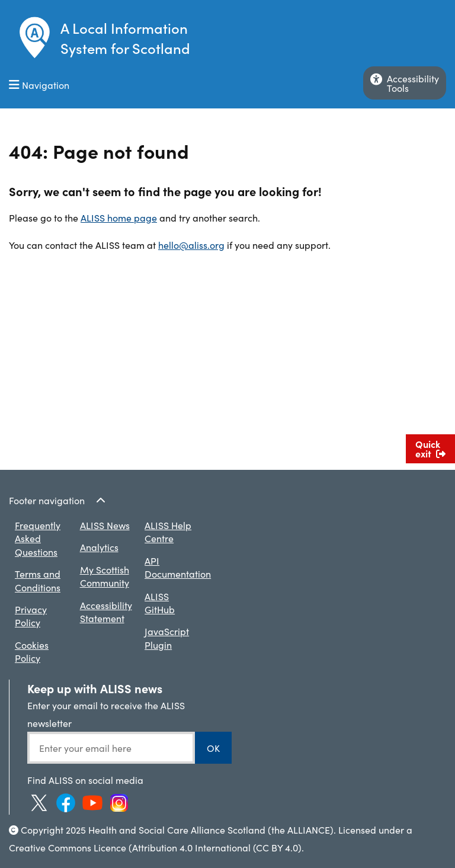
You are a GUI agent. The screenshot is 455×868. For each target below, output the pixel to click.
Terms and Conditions (38, 580)
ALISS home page (119, 217)
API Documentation (178, 567)
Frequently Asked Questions (38, 538)
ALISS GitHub (160, 603)
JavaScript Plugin (167, 638)
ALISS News (105, 525)
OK (213, 748)
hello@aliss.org (191, 245)
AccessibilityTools (405, 83)
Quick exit (430, 449)
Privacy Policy (31, 616)
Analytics (99, 547)
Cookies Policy (32, 651)
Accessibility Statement (106, 611)
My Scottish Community (105, 576)
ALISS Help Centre (168, 531)
